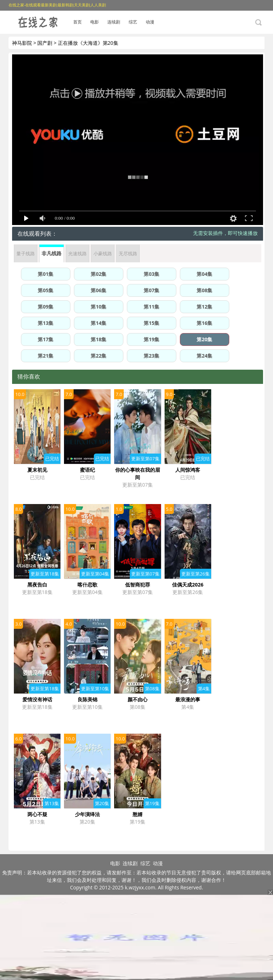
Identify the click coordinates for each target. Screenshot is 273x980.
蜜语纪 (87, 470)
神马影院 (22, 43)
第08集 (204, 290)
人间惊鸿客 (188, 470)
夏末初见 (37, 470)
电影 (95, 22)
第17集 (45, 339)
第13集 (45, 323)
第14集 (98, 323)
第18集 (98, 339)
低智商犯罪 (138, 585)
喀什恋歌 (87, 585)
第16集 (204, 323)
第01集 (45, 274)
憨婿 (138, 814)
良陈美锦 (87, 699)
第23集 (151, 356)
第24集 (204, 356)
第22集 (98, 356)
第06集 (98, 290)
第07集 (151, 290)
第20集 (204, 339)
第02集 (98, 274)
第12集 (204, 307)
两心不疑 (37, 814)
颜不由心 (138, 699)
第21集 (45, 356)
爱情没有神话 (37, 699)
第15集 (151, 323)
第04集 (204, 274)
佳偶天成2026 (188, 585)
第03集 (151, 274)
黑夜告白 (37, 585)
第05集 (45, 290)
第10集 (98, 307)
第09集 (45, 307)
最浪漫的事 (188, 699)
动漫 (150, 22)
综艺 (133, 22)
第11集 (151, 307)
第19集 (151, 339)
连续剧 (114, 22)
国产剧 (45, 43)
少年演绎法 (87, 814)
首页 (77, 22)
